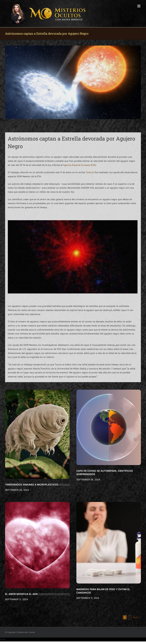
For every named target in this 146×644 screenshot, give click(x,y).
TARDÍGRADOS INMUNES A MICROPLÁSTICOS (32, 485)
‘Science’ (90, 172)
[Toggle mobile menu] (139, 6)
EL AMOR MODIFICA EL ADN (21, 594)
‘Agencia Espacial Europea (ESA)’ (79, 165)
